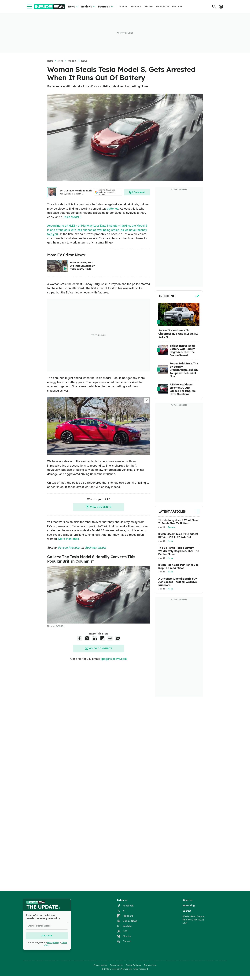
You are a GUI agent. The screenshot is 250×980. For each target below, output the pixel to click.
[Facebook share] (79, 638)
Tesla (61, 61)
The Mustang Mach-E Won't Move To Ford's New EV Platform (178, 522)
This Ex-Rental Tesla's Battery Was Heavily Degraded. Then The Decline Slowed (179, 551)
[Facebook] (125, 906)
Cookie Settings (133, 965)
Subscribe (47, 936)
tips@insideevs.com (114, 659)
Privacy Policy (53, 943)
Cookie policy (116, 965)
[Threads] (124, 941)
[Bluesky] (124, 936)
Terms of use (150, 965)
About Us (187, 900)
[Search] (214, 7)
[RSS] (122, 931)
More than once (69, 539)
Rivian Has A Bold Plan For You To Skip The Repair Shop (178, 566)
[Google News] (127, 921)
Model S (72, 61)
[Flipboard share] (102, 638)
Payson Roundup (69, 548)
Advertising (189, 906)
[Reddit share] (110, 638)
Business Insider (96, 548)
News (72, 7)
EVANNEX (60, 626)
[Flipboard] (125, 916)
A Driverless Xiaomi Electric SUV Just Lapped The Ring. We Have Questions (178, 582)
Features (104, 7)
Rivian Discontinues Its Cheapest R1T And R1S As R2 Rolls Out (178, 536)
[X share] (87, 638)
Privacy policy (100, 965)
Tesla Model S (72, 217)
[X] (121, 911)
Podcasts (136, 7)
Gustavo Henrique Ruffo (78, 191)
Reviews (87, 7)
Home (50, 61)
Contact (187, 911)
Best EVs (177, 7)
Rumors (172, 527)
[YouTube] (125, 926)
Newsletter (163, 7)
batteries (113, 209)
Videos (123, 7)
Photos (149, 7)
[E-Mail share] (118, 638)
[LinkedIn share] (95, 638)
